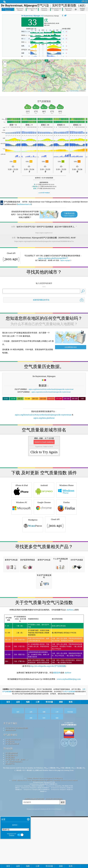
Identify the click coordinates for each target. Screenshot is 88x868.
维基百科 (57, 786)
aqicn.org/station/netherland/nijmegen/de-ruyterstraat (51, 420)
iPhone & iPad (22, 546)
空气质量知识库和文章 (13, 852)
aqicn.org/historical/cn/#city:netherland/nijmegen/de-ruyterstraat (43, 443)
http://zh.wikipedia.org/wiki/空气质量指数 (48, 779)
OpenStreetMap (74, 91)
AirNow (70, 723)
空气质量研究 (10, 848)
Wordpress (33, 581)
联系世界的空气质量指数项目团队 (17, 841)
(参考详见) (44, 754)
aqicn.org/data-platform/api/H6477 (53, 258)
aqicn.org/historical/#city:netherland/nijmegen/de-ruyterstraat (51, 417)
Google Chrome (44, 563)
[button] (46, 62)
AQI (32, 16)
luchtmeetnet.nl (24, 204)
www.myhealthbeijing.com (69, 792)
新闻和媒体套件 (11, 843)
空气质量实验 (10, 855)
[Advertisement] (44, 322)
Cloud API (55, 581)
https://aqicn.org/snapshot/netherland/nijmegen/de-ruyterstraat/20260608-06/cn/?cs (44, 241)
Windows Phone (66, 546)
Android (44, 546)
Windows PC (22, 563)
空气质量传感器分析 (12, 857)
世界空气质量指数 (69, 805)
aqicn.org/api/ (65, 260)
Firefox (66, 563)
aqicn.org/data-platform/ (44, 446)
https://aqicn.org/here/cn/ (44, 233)
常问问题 (8, 861)
